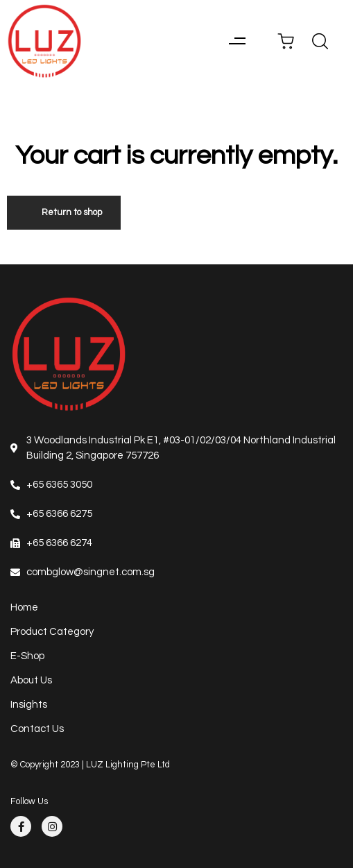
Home (24, 607)
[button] (237, 41)
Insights (29, 705)
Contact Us (37, 729)
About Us (31, 680)
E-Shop (27, 656)
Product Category (52, 632)
